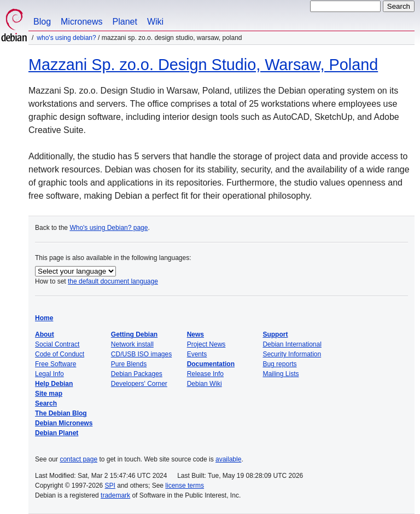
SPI (110, 486)
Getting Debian (134, 334)
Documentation (211, 364)
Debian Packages (137, 374)
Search (46, 403)
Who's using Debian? (66, 38)
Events (197, 354)
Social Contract (57, 344)
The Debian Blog (61, 413)
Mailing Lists (281, 374)
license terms (185, 486)
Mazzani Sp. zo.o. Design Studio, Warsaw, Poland (203, 65)
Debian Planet (57, 433)
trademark (115, 495)
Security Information (292, 354)
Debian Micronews (64, 423)
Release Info (205, 374)
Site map (49, 394)
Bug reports (279, 364)
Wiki (155, 22)
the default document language (113, 281)
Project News (206, 344)
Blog (42, 22)
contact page (78, 459)
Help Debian (54, 384)
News (196, 334)
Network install (132, 344)
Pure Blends (129, 364)
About (45, 334)
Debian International (292, 344)
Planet (125, 22)
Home (44, 318)
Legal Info (49, 374)
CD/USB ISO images (141, 354)
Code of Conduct (60, 354)
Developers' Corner (139, 384)
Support (275, 334)
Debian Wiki (205, 384)
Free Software (56, 364)
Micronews (81, 22)
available (228, 459)
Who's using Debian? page (109, 228)
